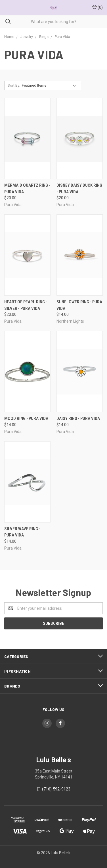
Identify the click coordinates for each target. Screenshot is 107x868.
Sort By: (14, 85)
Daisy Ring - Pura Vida (78, 418)
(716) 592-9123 (56, 789)
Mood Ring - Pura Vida (26, 418)
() (97, 7)
